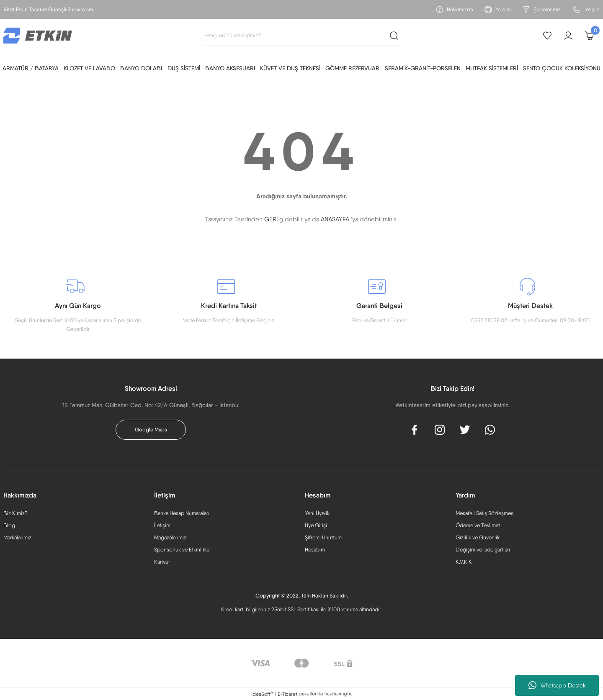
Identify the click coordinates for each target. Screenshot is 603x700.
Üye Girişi (316, 525)
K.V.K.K (464, 562)
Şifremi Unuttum (323, 537)
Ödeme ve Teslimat (478, 525)
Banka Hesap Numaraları (182, 513)
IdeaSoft (262, 694)
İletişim (162, 525)
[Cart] (589, 36)
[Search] (301, 36)
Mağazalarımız (170, 537)
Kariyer (162, 562)
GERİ (271, 219)
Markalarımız (17, 537)
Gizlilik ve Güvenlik (478, 537)
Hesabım (315, 550)
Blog (9, 525)
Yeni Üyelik (317, 513)
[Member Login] (568, 36)
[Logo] (38, 35)
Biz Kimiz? (15, 513)
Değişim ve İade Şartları (483, 550)
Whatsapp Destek (557, 685)
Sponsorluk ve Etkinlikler (183, 550)
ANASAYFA (335, 219)
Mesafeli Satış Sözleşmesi (485, 513)
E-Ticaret (287, 694)
